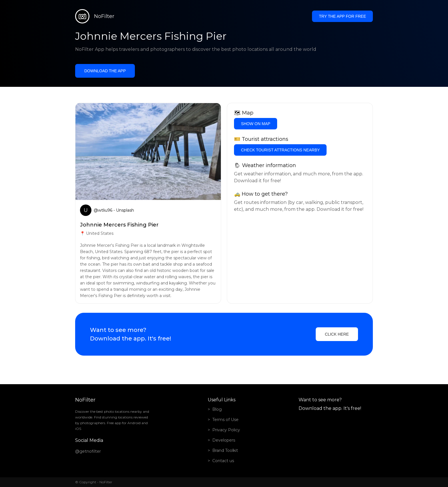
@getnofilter (88, 451)
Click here (337, 334)
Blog (217, 409)
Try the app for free (342, 16)
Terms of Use (225, 420)
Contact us (223, 461)
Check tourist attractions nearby (280, 150)
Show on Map (256, 124)
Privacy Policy (226, 430)
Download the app (105, 71)
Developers (224, 440)
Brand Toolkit (225, 450)
